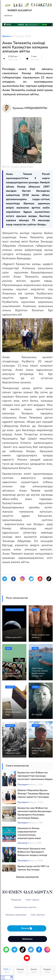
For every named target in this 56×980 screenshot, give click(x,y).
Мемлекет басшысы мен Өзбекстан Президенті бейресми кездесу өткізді (32, 852)
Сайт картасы (38, 915)
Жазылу (27, 928)
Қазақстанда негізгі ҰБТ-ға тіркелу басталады (33, 868)
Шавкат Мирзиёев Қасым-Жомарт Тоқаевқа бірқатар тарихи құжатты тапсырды (33, 794)
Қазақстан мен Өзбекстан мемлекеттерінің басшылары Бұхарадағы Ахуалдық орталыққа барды (34, 813)
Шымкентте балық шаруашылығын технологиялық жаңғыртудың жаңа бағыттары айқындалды (32, 835)
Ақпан (34, 971)
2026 (7, 971)
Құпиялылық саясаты (25, 907)
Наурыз (47, 971)
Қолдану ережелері (16, 915)
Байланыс (27, 939)
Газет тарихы (32, 900)
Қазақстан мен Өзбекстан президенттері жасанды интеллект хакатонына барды (35, 776)
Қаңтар (20, 971)
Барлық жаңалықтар (28, 877)
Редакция (16, 900)
